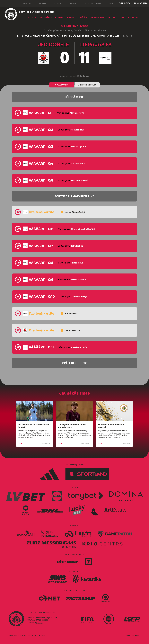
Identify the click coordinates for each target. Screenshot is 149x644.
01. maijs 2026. (114, 444)
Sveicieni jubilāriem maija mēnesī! (111, 426)
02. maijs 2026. (74, 444)
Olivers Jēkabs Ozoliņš (83, 229)
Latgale (72, 3)
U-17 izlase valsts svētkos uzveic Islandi (34, 426)
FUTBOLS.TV (124, 3)
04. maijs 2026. (35, 444)
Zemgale (56, 3)
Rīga (108, 3)
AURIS (138, 635)
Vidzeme (41, 3)
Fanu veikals (141, 3)
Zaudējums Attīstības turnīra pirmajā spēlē (72, 426)
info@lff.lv (39, 622)
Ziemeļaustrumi (91, 3)
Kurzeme (25, 3)
